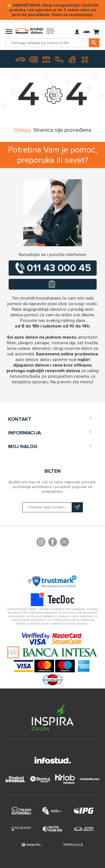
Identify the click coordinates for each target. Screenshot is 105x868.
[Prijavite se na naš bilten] (53, 507)
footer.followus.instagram (41, 543)
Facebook (53, 543)
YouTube (64, 543)
